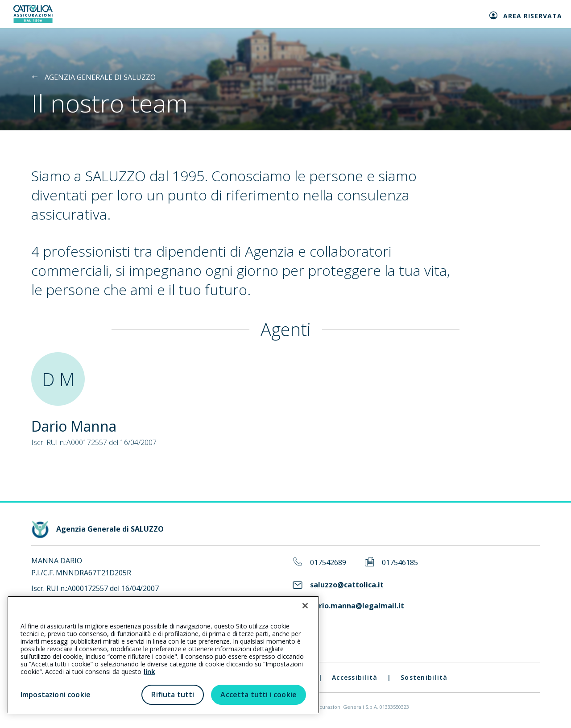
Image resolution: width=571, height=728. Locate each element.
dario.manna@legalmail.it (357, 606)
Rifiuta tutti (173, 695)
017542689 (328, 563)
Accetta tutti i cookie (259, 695)
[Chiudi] (305, 606)
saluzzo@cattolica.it (347, 585)
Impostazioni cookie (56, 695)
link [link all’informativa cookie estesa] (149, 672)
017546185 (400, 563)
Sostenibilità (424, 677)
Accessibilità (355, 677)
